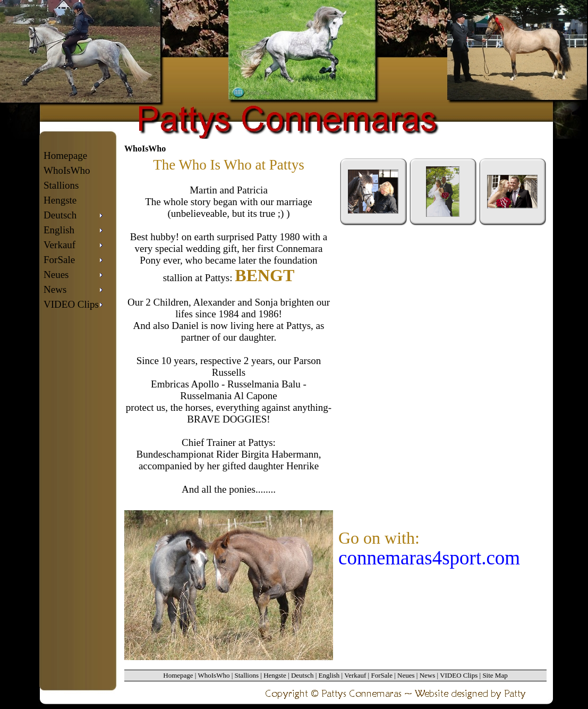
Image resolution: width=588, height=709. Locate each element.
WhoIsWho (67, 170)
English (329, 675)
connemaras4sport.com (429, 558)
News (428, 675)
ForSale (381, 675)
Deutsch (302, 675)
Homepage (65, 155)
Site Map (495, 675)
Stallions (61, 185)
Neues (406, 675)
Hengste (60, 200)
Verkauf (355, 675)
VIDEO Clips (459, 675)
